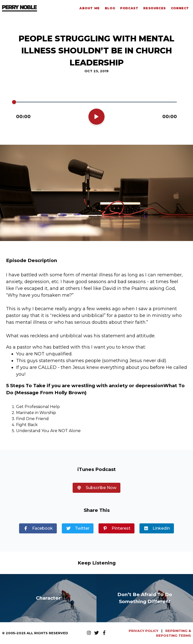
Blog (110, 8)
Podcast (129, 8)
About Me (90, 8)
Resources (154, 8)
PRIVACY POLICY (144, 631)
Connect (180, 8)
